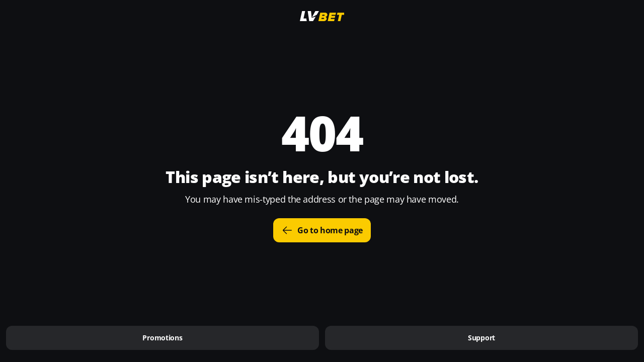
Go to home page (322, 230)
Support (481, 338)
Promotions (162, 338)
